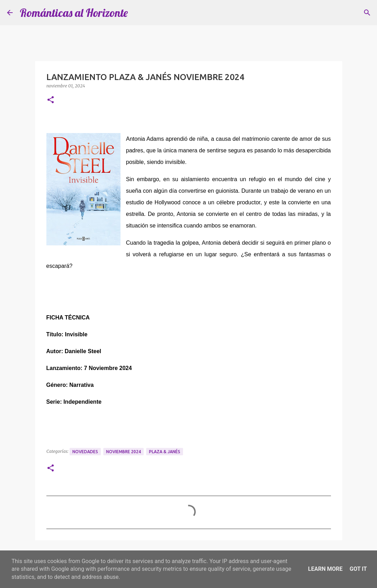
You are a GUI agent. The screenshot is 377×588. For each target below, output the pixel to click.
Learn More (325, 569)
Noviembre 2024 (123, 452)
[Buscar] (367, 13)
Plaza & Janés (165, 452)
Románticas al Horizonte (74, 13)
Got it (358, 569)
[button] (51, 100)
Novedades (85, 452)
